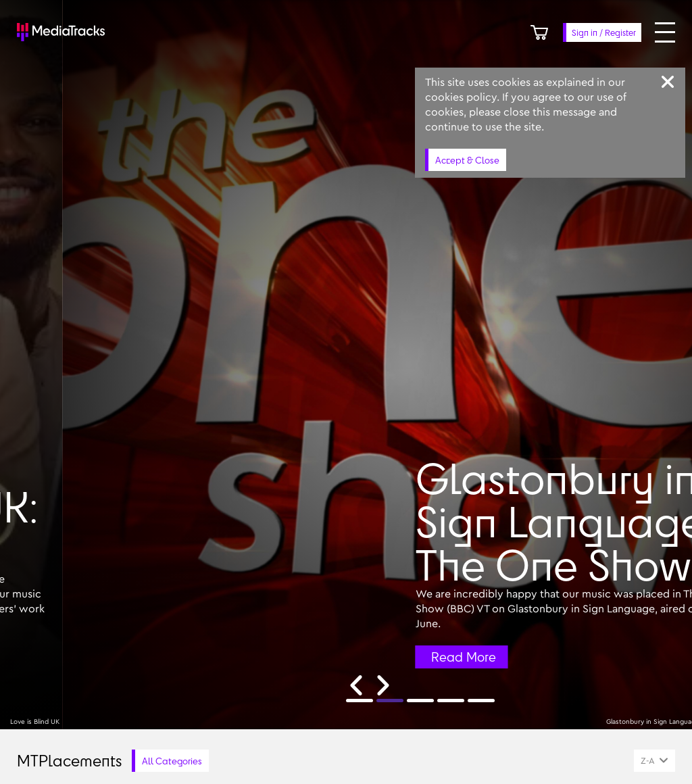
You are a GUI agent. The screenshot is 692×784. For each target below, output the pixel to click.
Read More (643, 657)
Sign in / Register (604, 32)
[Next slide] (383, 685)
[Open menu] (665, 32)
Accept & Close (467, 160)
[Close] (668, 82)
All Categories (172, 761)
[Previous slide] (356, 685)
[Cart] (539, 32)
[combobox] (654, 761)
